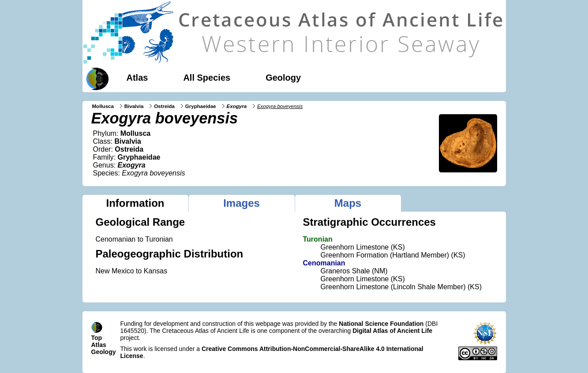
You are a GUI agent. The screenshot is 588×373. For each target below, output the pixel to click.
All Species (207, 78)
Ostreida (164, 106)
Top (97, 338)
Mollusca (103, 106)
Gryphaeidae (201, 106)
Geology (283, 78)
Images (242, 203)
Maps (348, 203)
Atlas (137, 78)
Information (135, 203)
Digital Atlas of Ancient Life (392, 331)
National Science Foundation (381, 324)
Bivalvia (134, 106)
